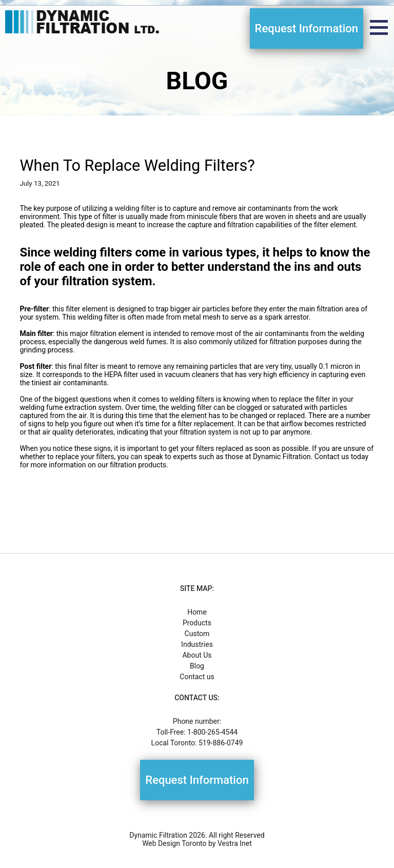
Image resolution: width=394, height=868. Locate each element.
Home (197, 612)
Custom (197, 634)
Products (197, 623)
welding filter (135, 208)
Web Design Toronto (174, 843)
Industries (197, 644)
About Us (197, 655)
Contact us (197, 677)
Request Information (307, 28)
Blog (197, 666)
